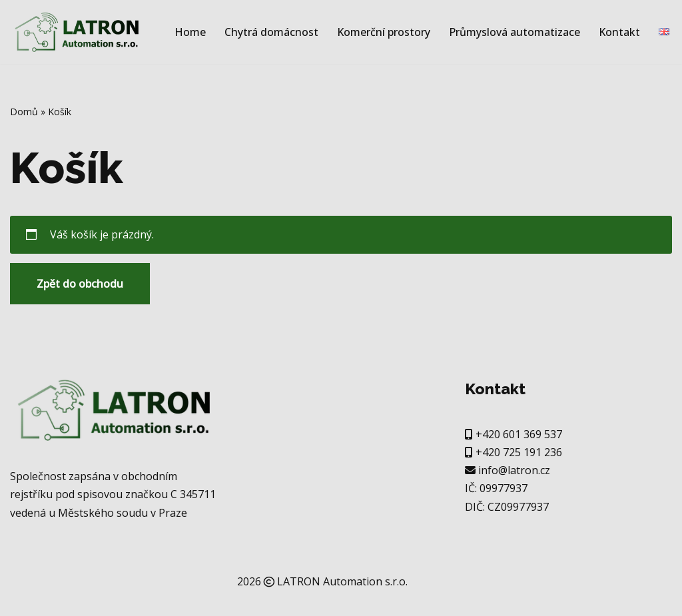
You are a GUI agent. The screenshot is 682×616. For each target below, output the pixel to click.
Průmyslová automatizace (514, 32)
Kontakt (619, 32)
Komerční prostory (384, 32)
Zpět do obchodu (80, 284)
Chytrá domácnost (271, 32)
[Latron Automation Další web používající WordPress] (77, 32)
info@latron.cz (514, 470)
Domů (24, 112)
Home (190, 32)
